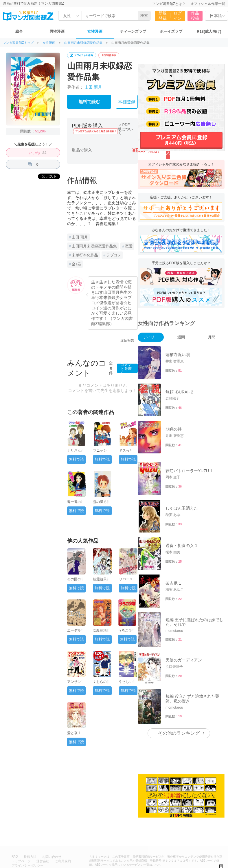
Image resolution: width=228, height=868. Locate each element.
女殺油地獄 (102, 630)
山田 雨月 (93, 87)
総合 (19, 31)
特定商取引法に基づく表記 (31, 825)
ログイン (178, 16)
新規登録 (163, 16)
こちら (157, 819)
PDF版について (125, 129)
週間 (181, 337)
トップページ (21, 816)
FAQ (15, 811)
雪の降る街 (102, 502)
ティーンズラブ (133, 31)
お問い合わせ (52, 812)
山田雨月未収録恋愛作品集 (83, 43)
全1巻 (77, 264)
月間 (212, 337)
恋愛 (129, 246)
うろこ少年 (127, 630)
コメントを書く (126, 368)
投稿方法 (30, 812)
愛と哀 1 (74, 733)
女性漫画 (95, 31)
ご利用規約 (63, 816)
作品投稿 (195, 16)
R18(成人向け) (209, 31)
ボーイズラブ (171, 31)
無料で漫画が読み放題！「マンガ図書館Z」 (43, 836)
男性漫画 (57, 31)
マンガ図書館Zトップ (18, 43)
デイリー (151, 337)
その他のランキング (179, 688)
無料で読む (89, 102)
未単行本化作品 (85, 255)
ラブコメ (114, 255)
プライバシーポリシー (27, 820)
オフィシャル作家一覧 (208, 4)
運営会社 (43, 816)
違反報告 (127, 340)
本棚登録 (127, 102)
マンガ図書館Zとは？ (169, 4)
